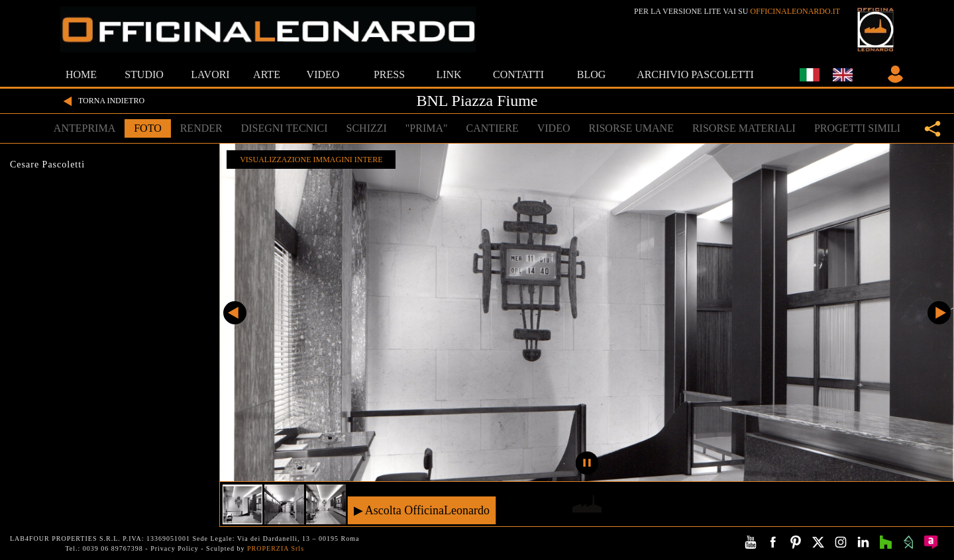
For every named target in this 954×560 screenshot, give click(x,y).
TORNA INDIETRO (102, 101)
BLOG (592, 74)
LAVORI (210, 74)
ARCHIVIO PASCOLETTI (695, 74)
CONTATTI (518, 74)
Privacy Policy (175, 548)
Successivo (939, 313)
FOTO (148, 128)
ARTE (267, 74)
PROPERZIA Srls (276, 548)
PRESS (389, 74)
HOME (81, 74)
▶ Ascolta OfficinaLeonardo (422, 510)
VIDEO (323, 74)
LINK (449, 74)
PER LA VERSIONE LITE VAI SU (737, 11)
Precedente (235, 313)
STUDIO (144, 74)
